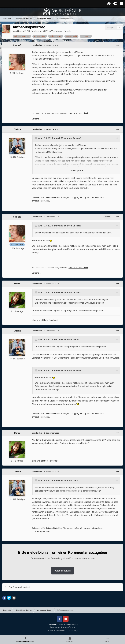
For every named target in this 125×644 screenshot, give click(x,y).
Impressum (52, 625)
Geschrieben (46, 45)
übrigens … (37, 119)
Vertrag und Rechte (61, 31)
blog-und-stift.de (40, 320)
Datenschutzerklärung (68, 625)
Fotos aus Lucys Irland (78, 113)
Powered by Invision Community (63, 630)
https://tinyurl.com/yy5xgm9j (70, 197)
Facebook (54, 320)
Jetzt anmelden (62, 571)
